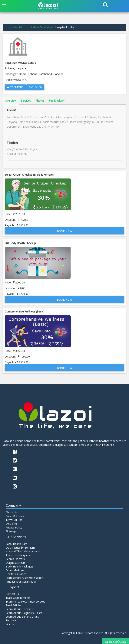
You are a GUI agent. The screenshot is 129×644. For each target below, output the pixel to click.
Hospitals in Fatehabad (39, 27)
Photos (40, 101)
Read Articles (14, 605)
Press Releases (15, 516)
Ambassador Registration (21, 582)
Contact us (12, 594)
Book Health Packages (20, 566)
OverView (11, 101)
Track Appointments (18, 598)
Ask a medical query (18, 555)
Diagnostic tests (16, 563)
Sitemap (11, 531)
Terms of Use (14, 520)
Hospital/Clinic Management (23, 551)
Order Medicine (15, 570)
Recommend (15, 87)
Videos (10, 624)
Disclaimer (12, 524)
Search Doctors (15, 559)
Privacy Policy (14, 527)
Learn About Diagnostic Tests (24, 613)
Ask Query (35, 87)
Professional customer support (25, 578)
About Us (11, 512)
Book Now (64, 231)
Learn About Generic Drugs (22, 617)
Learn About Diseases (19, 609)
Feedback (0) (57, 101)
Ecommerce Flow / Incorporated (25, 602)
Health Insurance (16, 574)
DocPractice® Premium (20, 548)
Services (26, 101)
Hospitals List (14, 27)
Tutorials (11, 620)
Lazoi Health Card (17, 544)
